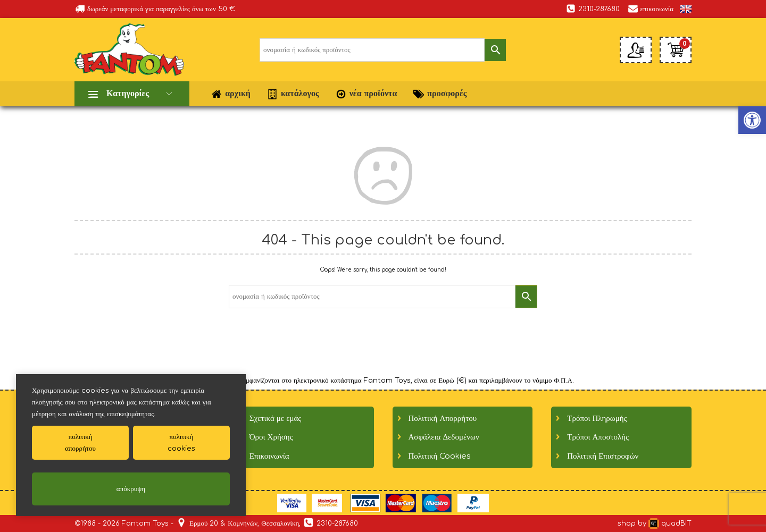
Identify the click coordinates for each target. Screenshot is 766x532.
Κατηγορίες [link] (128, 94)
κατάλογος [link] (293, 94)
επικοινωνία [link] (651, 9)
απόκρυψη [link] (131, 489)
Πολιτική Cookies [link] (440, 456)
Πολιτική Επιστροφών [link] (603, 456)
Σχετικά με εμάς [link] (276, 419)
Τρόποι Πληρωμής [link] (597, 419)
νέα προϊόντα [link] (366, 94)
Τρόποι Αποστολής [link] (598, 437)
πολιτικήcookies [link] (181, 443)
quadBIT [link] (670, 523)
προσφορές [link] (440, 94)
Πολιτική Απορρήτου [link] (443, 419)
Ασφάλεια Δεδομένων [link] (444, 437)
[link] (686, 9)
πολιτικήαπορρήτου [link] (80, 443)
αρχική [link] (231, 94)
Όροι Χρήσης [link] (271, 437)
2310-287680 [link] (593, 9)
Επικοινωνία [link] (269, 456)
